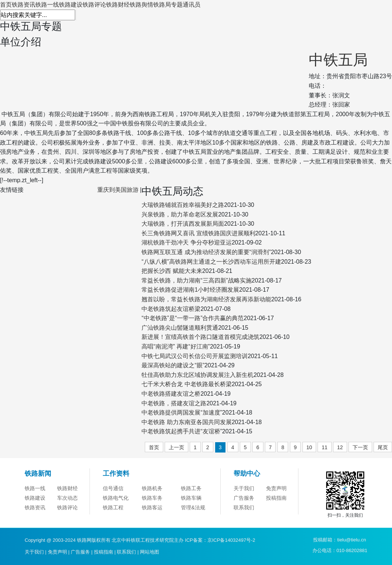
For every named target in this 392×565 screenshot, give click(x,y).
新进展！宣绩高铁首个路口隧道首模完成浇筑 (200, 337)
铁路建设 (71, 5)
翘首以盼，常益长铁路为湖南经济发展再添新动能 (206, 299)
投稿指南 (276, 498)
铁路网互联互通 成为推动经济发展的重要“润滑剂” (206, 252)
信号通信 (113, 488)
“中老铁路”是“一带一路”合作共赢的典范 (192, 318)
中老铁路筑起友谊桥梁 (171, 309)
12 (340, 447)
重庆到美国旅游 (118, 190)
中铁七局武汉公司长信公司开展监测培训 (195, 356)
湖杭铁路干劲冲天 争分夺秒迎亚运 (186, 242)
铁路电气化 (116, 498)
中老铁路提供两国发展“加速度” (182, 413)
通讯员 (192, 5)
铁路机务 (152, 488)
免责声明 (276, 488)
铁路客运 (152, 507)
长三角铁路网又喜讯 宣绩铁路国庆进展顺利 (198, 233)
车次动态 (67, 498)
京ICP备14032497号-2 (231, 540)
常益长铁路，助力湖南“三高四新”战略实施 (197, 280)
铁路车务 (152, 498)
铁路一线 (47, 5)
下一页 (360, 447)
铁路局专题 (168, 5)
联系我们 (244, 507)
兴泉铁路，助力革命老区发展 (180, 214)
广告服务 (244, 498)
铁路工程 (113, 507)
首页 (6, 5)
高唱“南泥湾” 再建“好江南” (176, 346)
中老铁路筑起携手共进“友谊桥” (182, 431)
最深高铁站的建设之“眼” (173, 365)
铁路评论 (94, 5)
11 (325, 447)
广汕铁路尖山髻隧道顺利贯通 (180, 328)
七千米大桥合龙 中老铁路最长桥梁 (186, 384)
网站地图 (150, 552)
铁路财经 (118, 5)
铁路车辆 (191, 498)
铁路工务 (191, 488)
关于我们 (244, 488)
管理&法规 (193, 507)
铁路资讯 (24, 5)
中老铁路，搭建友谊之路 (174, 403)
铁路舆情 (141, 5)
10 (309, 447)
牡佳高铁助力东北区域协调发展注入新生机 (197, 375)
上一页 (176, 447)
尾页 (383, 447)
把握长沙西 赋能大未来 (172, 271)
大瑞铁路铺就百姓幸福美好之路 (183, 205)
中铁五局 (338, 60)
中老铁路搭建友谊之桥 (171, 394)
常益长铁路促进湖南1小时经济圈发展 (190, 290)
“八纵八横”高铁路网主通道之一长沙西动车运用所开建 (211, 262)
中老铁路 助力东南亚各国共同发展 (186, 422)
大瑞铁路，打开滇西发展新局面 (183, 224)
